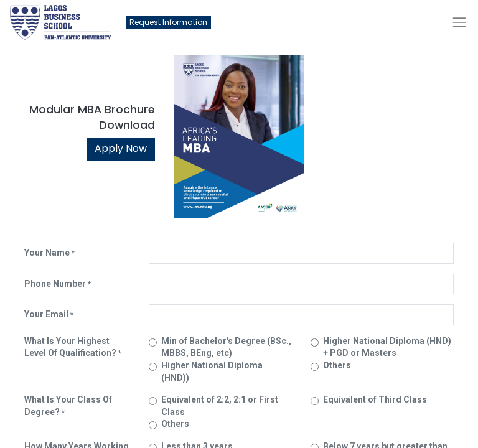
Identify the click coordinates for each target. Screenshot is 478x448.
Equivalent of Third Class (375, 399)
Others (337, 365)
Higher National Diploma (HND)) (212, 371)
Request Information (168, 22)
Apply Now (121, 148)
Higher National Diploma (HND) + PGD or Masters (387, 347)
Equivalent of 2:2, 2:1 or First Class (220, 406)
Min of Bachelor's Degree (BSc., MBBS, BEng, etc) (226, 347)
